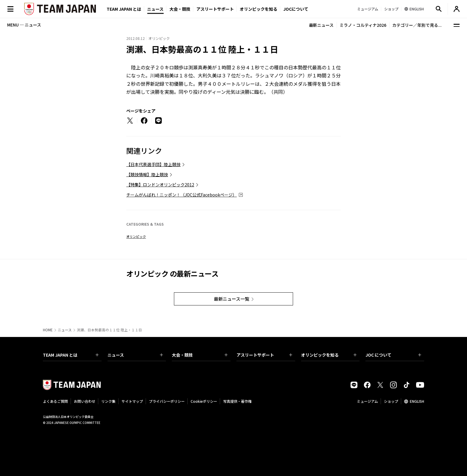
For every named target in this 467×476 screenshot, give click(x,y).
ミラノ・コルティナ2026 (363, 25)
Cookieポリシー (204, 401)
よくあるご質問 (55, 401)
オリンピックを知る (259, 9)
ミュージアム (367, 401)
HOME (48, 330)
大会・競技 (200, 355)
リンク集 (108, 401)
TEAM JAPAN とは (71, 355)
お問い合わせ (85, 401)
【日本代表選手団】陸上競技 (153, 164)
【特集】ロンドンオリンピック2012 (160, 185)
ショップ (391, 401)
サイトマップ (132, 401)
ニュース (155, 9)
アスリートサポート (215, 9)
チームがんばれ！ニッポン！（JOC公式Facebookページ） (182, 195)
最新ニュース (321, 25)
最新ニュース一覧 (232, 299)
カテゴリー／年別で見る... (417, 25)
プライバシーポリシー (167, 401)
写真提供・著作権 (237, 401)
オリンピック (136, 236)
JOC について (393, 355)
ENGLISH (417, 401)
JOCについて (296, 9)
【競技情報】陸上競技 (147, 174)
